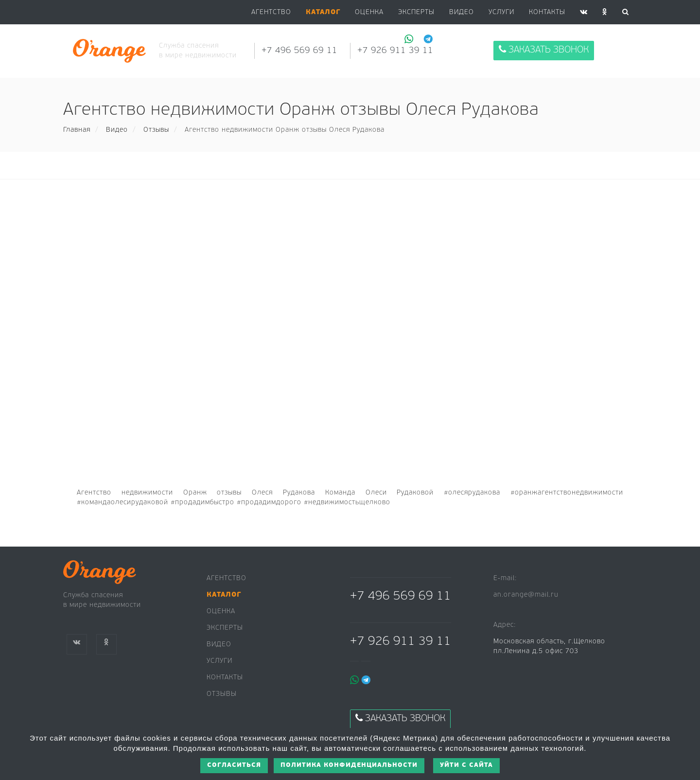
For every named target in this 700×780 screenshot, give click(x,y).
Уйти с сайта (466, 765)
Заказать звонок (544, 50)
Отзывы (156, 130)
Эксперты (416, 12)
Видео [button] (462, 12)
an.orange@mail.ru (526, 595)
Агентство (271, 12)
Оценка (369, 12)
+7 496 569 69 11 (299, 51)
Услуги (501, 12)
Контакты (547, 12)
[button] (323, 13)
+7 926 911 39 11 (395, 51)
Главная (77, 130)
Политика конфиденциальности (349, 765)
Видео (117, 130)
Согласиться (234, 765)
